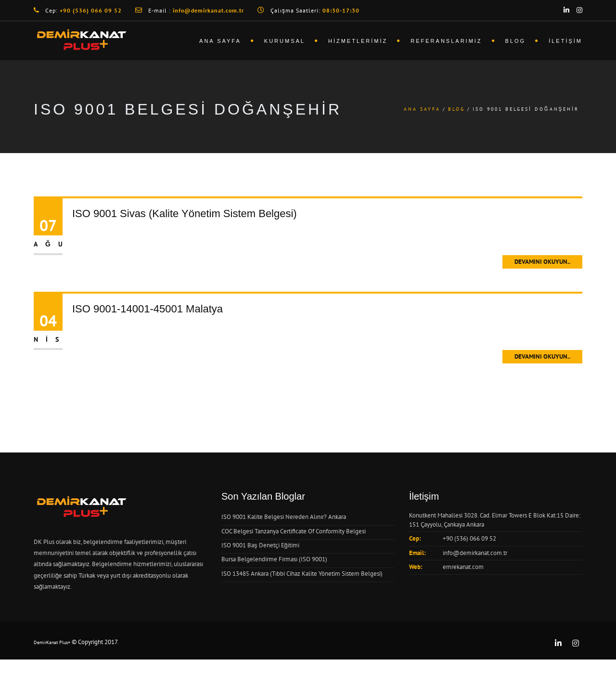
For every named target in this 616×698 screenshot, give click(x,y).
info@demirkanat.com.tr (475, 553)
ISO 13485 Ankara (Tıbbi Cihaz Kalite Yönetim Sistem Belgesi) (302, 574)
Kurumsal (285, 41)
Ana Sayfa (220, 41)
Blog (516, 41)
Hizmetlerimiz (358, 41)
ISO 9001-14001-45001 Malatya (148, 309)
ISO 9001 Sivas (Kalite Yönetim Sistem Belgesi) (185, 213)
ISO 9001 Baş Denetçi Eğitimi (260, 545)
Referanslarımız (446, 41)
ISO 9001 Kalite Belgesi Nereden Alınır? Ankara (284, 517)
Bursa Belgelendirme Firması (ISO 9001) (274, 559)
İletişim (565, 41)
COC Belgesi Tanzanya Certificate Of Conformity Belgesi (294, 531)
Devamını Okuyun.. (542, 262)
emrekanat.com (463, 567)
